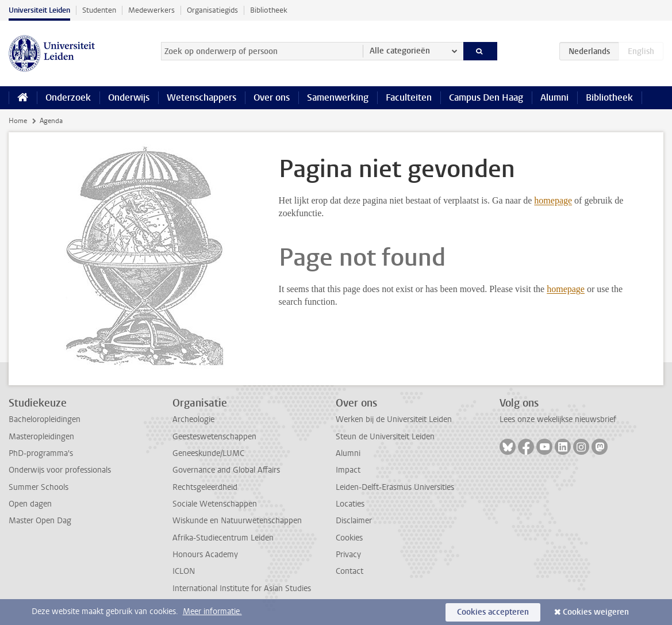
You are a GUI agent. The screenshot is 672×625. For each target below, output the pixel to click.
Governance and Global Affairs (226, 470)
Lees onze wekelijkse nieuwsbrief (558, 419)
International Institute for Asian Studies (242, 588)
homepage (553, 200)
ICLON (184, 571)
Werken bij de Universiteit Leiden (394, 419)
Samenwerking (338, 97)
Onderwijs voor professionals (60, 470)
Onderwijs (129, 97)
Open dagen (30, 504)
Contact (350, 571)
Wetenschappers (201, 97)
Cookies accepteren (493, 612)
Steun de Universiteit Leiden (385, 437)
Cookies (349, 538)
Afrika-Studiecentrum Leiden (223, 538)
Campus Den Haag (486, 97)
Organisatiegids (212, 10)
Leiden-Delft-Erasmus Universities (395, 487)
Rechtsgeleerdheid (205, 487)
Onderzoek (68, 97)
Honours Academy (205, 555)
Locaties (350, 504)
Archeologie (193, 419)
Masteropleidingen (41, 437)
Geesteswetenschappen (214, 437)
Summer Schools (39, 487)
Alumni (554, 97)
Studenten (99, 10)
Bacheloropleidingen (45, 419)
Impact (348, 470)
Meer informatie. (212, 611)
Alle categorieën (400, 51)
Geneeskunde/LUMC (208, 453)
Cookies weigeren (596, 612)
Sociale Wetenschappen (215, 504)
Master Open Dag (40, 521)
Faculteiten (409, 97)
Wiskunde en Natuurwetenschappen (237, 521)
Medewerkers (151, 10)
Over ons (272, 97)
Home (18, 121)
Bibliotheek (269, 10)
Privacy (348, 555)
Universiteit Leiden (39, 10)
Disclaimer (354, 521)
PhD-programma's (41, 453)
